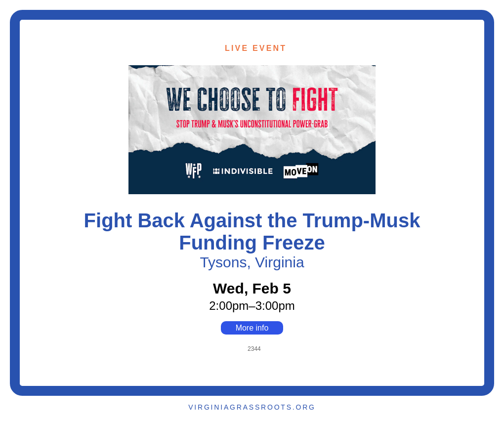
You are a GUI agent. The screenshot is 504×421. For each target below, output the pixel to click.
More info (252, 328)
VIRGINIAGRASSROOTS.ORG (252, 407)
